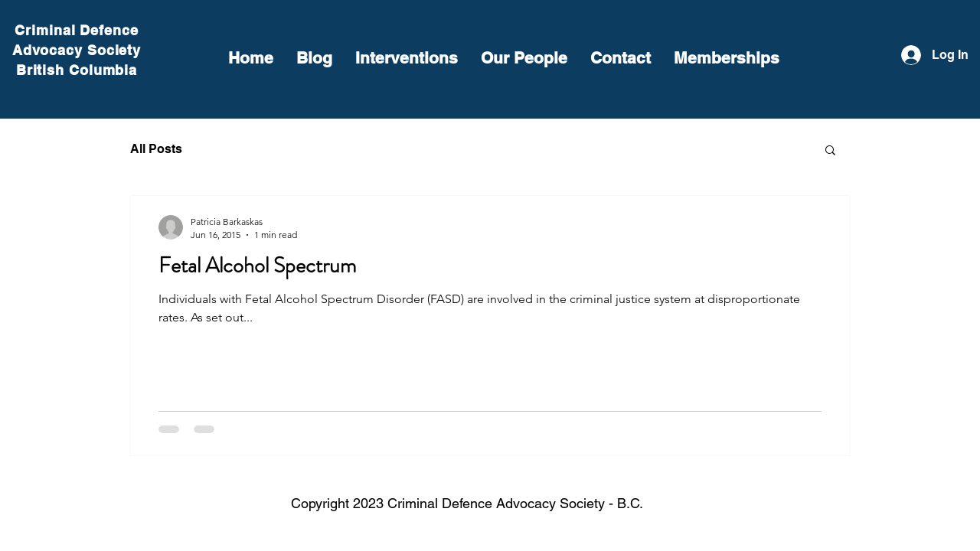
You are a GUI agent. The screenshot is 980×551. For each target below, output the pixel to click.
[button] (830, 151)
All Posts (156, 149)
